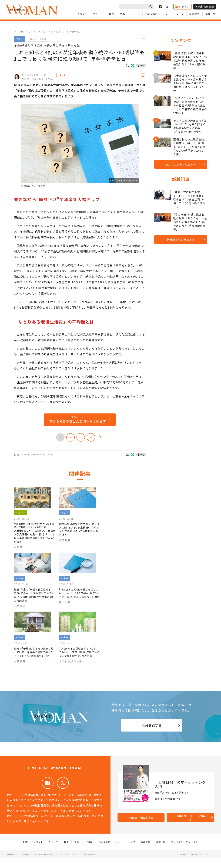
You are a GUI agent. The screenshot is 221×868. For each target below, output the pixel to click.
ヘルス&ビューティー (158, 14)
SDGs (136, 14)
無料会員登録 (205, 6)
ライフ (180, 14)
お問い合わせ (89, 854)
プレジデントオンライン (185, 842)
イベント (82, 14)
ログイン (182, 7)
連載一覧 (210, 14)
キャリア (98, 14)
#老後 (43, 39)
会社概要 (11, 854)
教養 (112, 14)
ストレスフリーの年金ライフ (66, 32)
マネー (124, 14)
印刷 (142, 66)
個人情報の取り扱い (44, 854)
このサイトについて (68, 854)
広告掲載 (25, 854)
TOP (25, 842)
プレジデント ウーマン (26, 32)
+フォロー (63, 75)
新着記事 (195, 14)
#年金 (32, 39)
